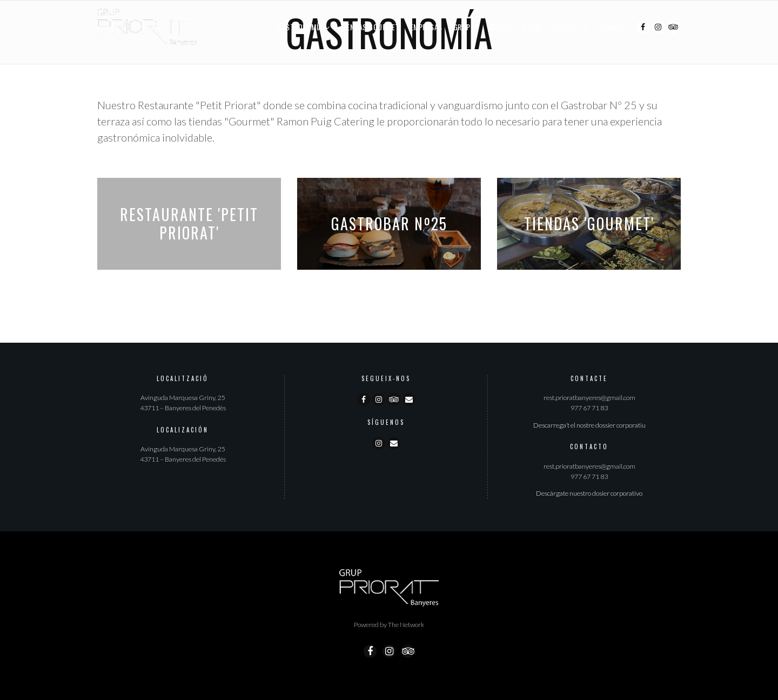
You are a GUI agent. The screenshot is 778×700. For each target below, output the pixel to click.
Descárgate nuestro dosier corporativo (589, 493)
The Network (406, 625)
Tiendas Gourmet (370, 27)
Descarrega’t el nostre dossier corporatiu (589, 425)
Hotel (533, 27)
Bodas (501, 27)
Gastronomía (300, 27)
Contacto (571, 27)
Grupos (466, 27)
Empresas (426, 27)
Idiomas (612, 27)
